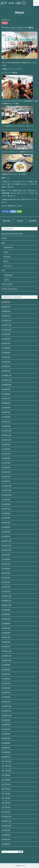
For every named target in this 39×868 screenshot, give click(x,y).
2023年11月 (6, 435)
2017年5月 (6, 794)
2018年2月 (6, 752)
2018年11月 (6, 711)
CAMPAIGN (8, 247)
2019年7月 (6, 674)
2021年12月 (6, 541)
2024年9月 (6, 389)
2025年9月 (6, 334)
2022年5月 (6, 518)
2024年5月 (6, 408)
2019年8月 (6, 669)
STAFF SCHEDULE (9, 289)
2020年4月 (6, 633)
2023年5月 (6, 463)
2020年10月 (6, 605)
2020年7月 (6, 619)
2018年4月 (6, 743)
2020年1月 (6, 647)
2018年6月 (6, 734)
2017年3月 (6, 803)
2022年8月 (6, 504)
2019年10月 (6, 660)
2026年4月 (6, 302)
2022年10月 (6, 495)
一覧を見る (20, 221)
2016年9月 (6, 830)
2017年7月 (6, 784)
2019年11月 (6, 656)
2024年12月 (6, 375)
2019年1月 (6, 702)
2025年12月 (6, 320)
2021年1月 (6, 591)
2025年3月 (6, 362)
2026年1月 (6, 316)
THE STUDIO (7, 284)
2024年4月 (6, 412)
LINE (19, 211)
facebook (6, 211)
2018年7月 (6, 729)
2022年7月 (6, 509)
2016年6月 (6, 844)
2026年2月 (6, 311)
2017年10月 (6, 771)
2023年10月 (6, 440)
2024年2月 (6, 421)
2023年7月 (6, 454)
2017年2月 (6, 807)
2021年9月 (6, 555)
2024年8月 (6, 394)
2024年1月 (6, 426)
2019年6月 (6, 679)
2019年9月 (6, 665)
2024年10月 (6, 385)
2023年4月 (6, 467)
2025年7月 (6, 343)
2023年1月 (6, 481)
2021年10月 (6, 550)
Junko (6, 280)
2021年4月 (6, 578)
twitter (13, 211)
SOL (3, 270)
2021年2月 (6, 587)
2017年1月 (6, 812)
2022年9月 (6, 500)
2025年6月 (6, 348)
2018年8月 (6, 725)
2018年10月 (6, 715)
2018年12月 (6, 706)
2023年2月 (6, 477)
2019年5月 (6, 683)
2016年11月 (6, 821)
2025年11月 (6, 325)
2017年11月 (6, 766)
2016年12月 (6, 816)
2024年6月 (6, 403)
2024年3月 (6, 417)
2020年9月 (6, 610)
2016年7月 (6, 839)
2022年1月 (6, 536)
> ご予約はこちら (20, 866)
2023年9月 (6, 444)
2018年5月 (6, 738)
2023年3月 (6, 472)
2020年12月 (6, 596)
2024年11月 (6, 380)
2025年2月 (6, 366)
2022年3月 (6, 527)
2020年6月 (6, 624)
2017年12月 (6, 761)
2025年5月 (6, 353)
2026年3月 (6, 307)
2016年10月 (6, 826)
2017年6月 (6, 789)
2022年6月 (6, 513)
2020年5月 (6, 628)
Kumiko (7, 257)
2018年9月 (6, 720)
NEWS (4, 238)
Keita (6, 261)
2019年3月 (6, 692)
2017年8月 (6, 780)
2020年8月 (6, 614)
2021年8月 (6, 559)
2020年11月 (6, 601)
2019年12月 (6, 651)
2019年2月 (6, 697)
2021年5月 (6, 573)
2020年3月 (6, 637)
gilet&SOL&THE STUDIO (12, 234)
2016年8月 (6, 835)
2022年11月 (6, 490)
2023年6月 (6, 458)
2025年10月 (6, 330)
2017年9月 (6, 775)
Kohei (6, 252)
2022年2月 (6, 532)
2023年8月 (6, 449)
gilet (4, 243)
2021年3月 (6, 582)
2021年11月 (6, 545)
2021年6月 (6, 568)
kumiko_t (8, 266)
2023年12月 (6, 431)
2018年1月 (6, 757)
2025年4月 (6, 357)
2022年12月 (6, 486)
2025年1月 (6, 371)
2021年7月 (6, 564)
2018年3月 (6, 748)
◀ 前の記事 (6, 221)
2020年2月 (6, 642)
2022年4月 (6, 522)
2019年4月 (6, 688)
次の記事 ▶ (32, 221)
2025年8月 (6, 339)
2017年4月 (6, 798)
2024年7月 (6, 398)
